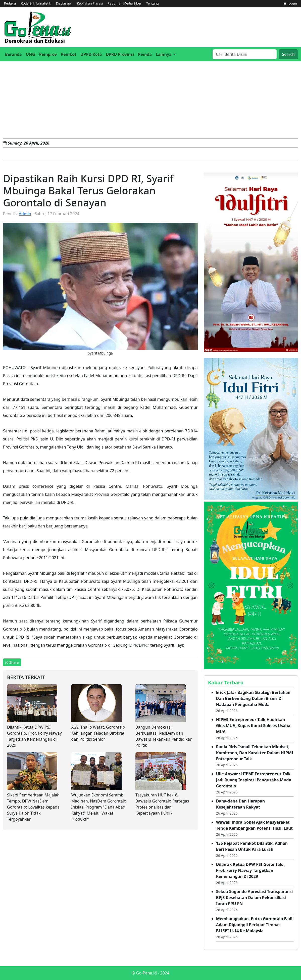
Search (288, 54)
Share (12, 662)
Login (290, 3)
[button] (166, 54)
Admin (25, 214)
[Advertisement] (150, 99)
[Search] (245, 54)
